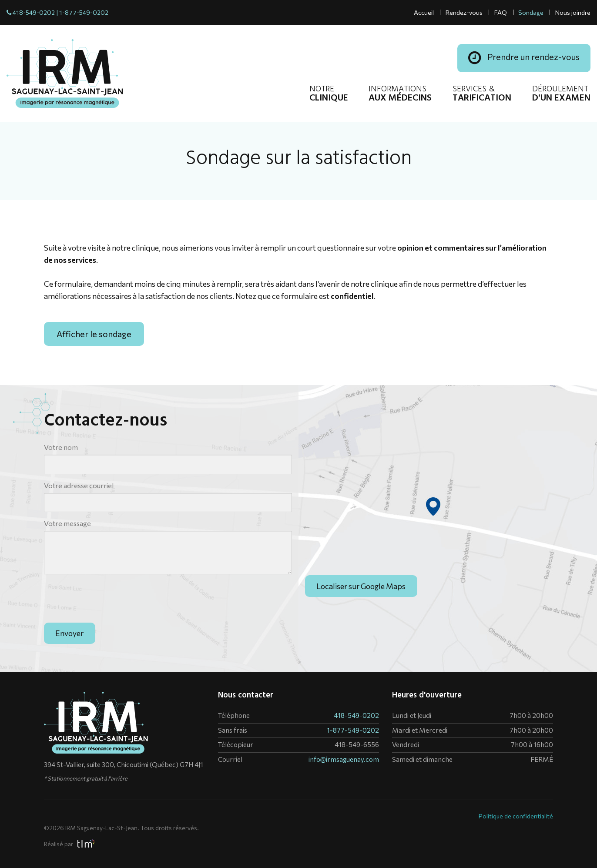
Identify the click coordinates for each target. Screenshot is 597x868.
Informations (400, 94)
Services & (482, 94)
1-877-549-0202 (84, 12)
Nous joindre (573, 12)
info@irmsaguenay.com (344, 759)
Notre (329, 94)
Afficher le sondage (94, 334)
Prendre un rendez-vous (524, 58)
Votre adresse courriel (79, 485)
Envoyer (69, 633)
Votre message (67, 523)
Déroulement (561, 94)
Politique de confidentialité (516, 816)
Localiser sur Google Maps (361, 600)
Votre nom (61, 447)
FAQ (500, 12)
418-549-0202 (34, 12)
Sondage (531, 12)
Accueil (424, 12)
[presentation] (110, 598)
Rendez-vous (464, 12)
